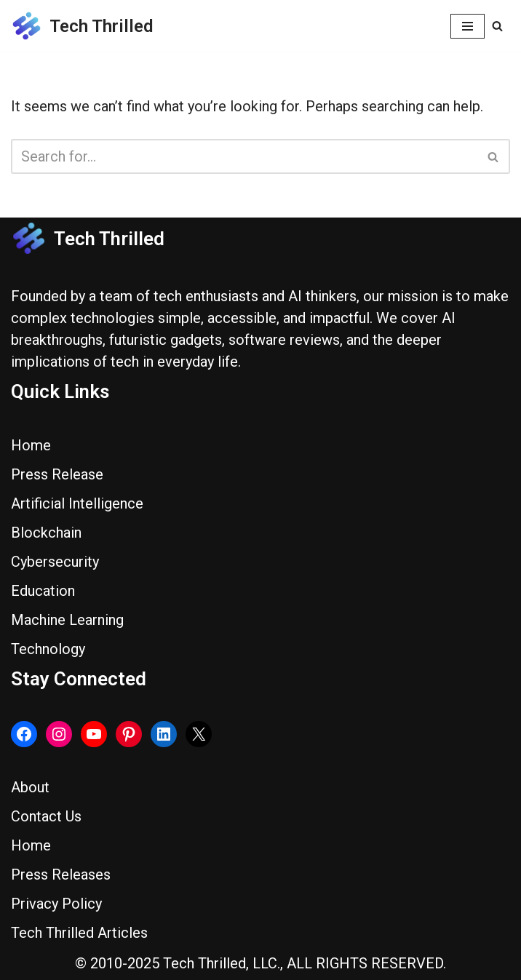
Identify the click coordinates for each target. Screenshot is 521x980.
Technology (48, 649)
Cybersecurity (55, 562)
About (30, 787)
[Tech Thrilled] (82, 26)
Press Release (57, 474)
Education (43, 591)
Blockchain (46, 533)
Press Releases (61, 875)
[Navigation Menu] (468, 26)
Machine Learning (67, 620)
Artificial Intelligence (77, 503)
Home (31, 445)
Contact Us (46, 816)
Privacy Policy (56, 904)
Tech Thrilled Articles (79, 933)
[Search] (497, 26)
